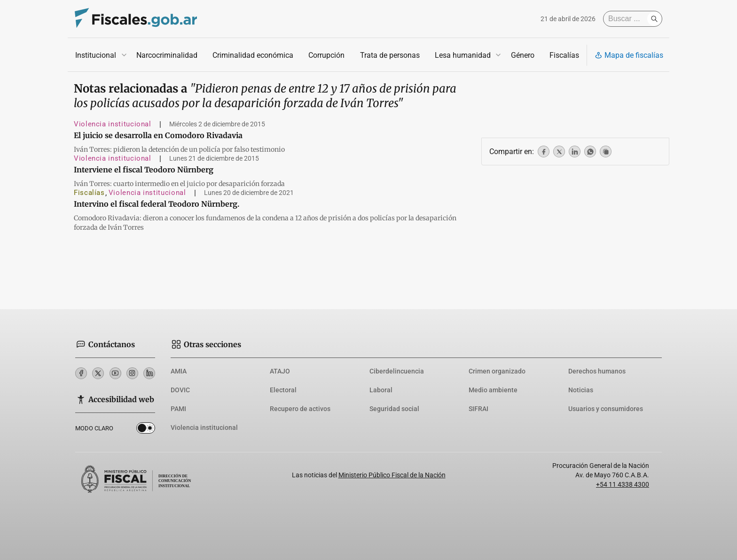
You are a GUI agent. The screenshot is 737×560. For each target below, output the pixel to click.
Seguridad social (394, 409)
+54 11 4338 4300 (623, 484)
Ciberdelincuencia (397, 371)
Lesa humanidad (463, 55)
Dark (146, 430)
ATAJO (280, 371)
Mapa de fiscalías (629, 55)
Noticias (581, 390)
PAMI (178, 409)
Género (523, 55)
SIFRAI (478, 409)
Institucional (96, 55)
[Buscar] (627, 19)
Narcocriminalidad (167, 55)
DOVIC (180, 390)
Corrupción (326, 55)
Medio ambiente (493, 390)
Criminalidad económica (253, 55)
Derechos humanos (597, 371)
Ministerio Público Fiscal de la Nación (392, 475)
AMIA (179, 371)
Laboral (381, 390)
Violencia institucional (113, 124)
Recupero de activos (300, 409)
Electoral (283, 390)
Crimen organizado (497, 371)
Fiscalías (564, 55)
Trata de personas (390, 55)
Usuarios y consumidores (606, 409)
